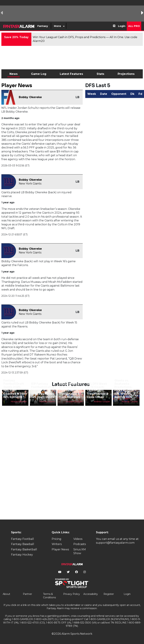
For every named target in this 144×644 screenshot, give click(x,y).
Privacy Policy (72, 594)
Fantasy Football (22, 539)
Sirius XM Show (80, 551)
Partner (27, 594)
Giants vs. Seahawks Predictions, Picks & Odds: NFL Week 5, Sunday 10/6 (124, 389)
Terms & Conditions (49, 596)
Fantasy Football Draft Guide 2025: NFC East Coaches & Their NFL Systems (15, 389)
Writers (57, 544)
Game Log (39, 74)
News (14, 74)
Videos (78, 539)
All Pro (134, 26)
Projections (126, 74)
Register (109, 594)
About (6, 594)
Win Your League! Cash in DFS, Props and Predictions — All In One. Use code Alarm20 (85, 39)
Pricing (56, 539)
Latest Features (71, 74)
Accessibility (91, 594)
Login (122, 26)
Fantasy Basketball (24, 549)
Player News (60, 549)
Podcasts (80, 544)
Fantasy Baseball (23, 544)
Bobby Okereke (30, 97)
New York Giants (30, 184)
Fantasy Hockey (22, 555)
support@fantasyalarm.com (115, 543)
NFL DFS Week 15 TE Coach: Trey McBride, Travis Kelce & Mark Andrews (70, 390)
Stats (100, 74)
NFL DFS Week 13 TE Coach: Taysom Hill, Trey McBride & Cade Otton (97, 390)
